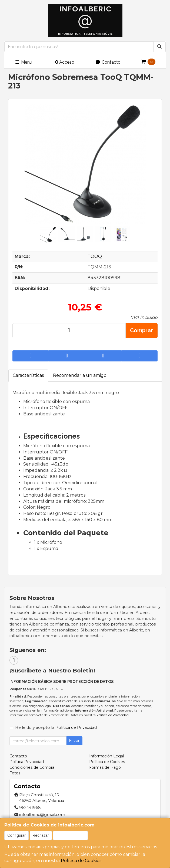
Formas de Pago (105, 767)
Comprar (141, 330)
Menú (23, 62)
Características (28, 375)
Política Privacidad (27, 762)
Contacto (108, 62)
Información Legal (106, 756)
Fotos (15, 773)
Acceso (64, 62)
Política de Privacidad (113, 715)
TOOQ (95, 256)
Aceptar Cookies (70, 835)
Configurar (16, 835)
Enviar (74, 741)
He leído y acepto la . (56, 727)
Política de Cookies (81, 861)
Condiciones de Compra (32, 767)
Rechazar (41, 835)
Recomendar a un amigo (80, 375)
